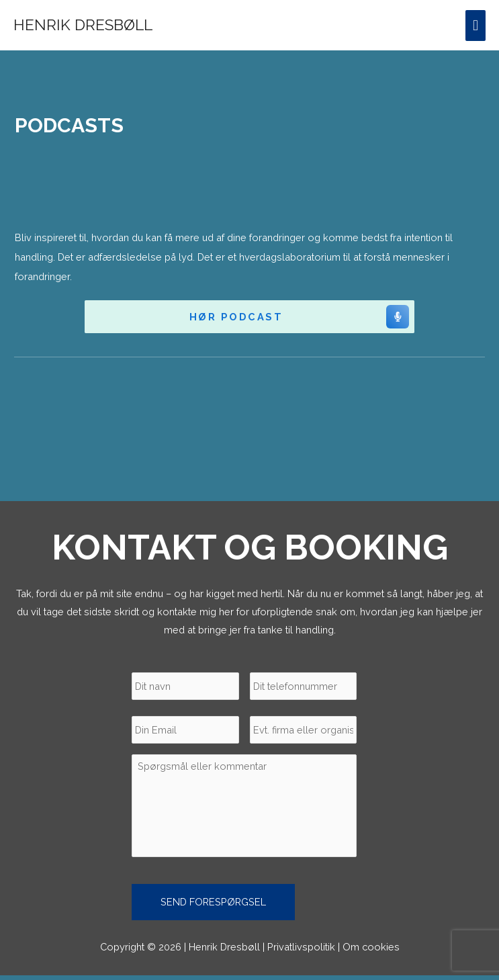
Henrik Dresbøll (83, 25)
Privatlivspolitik (301, 951)
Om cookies (371, 951)
